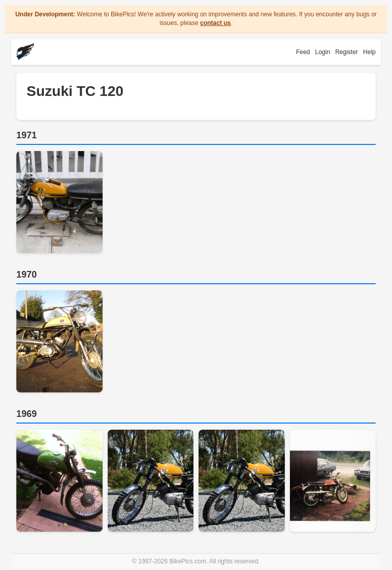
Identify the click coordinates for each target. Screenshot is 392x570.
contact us (215, 23)
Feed (303, 52)
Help (369, 52)
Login (322, 52)
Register (347, 52)
